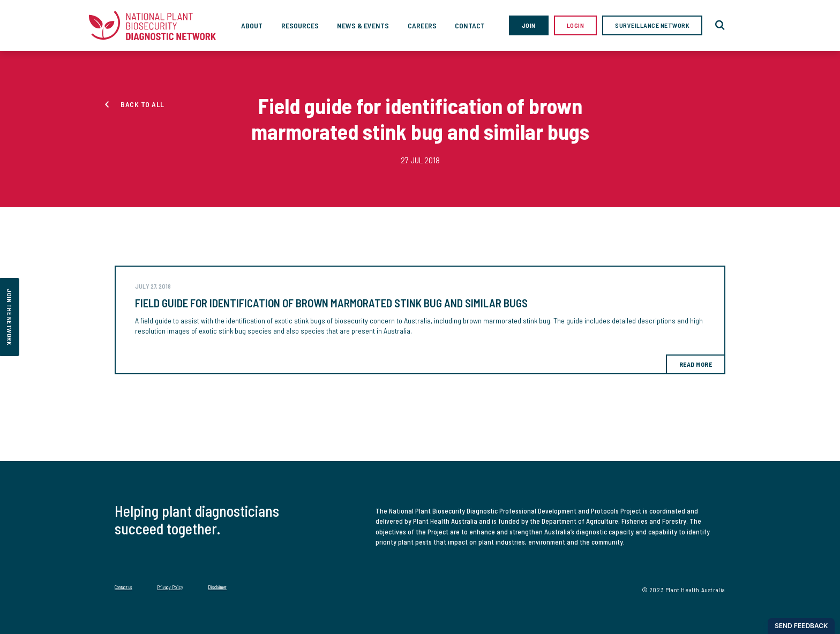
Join (529, 25)
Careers (422, 25)
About (252, 25)
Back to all (142, 104)
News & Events (363, 25)
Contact (470, 25)
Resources (300, 25)
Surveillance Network (652, 25)
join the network (10, 317)
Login (576, 25)
